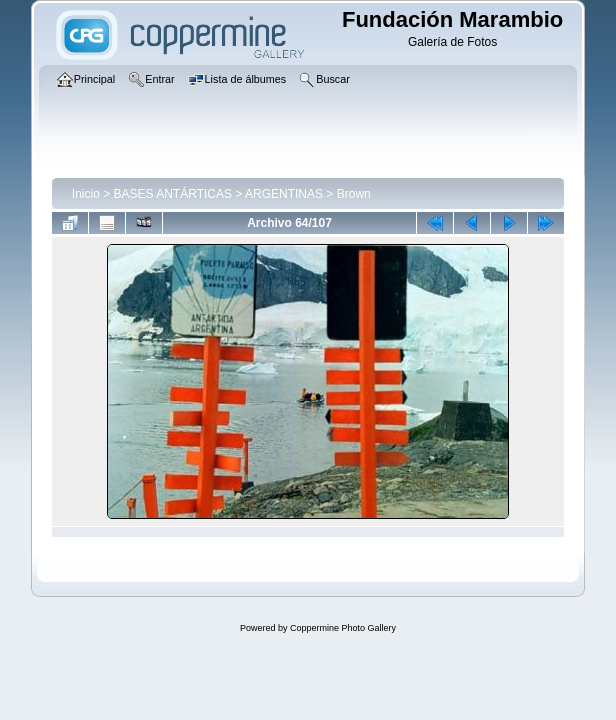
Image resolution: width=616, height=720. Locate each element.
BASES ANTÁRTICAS (173, 194)
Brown (354, 194)
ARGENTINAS (284, 194)
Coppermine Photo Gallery (343, 628)
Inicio (86, 194)
